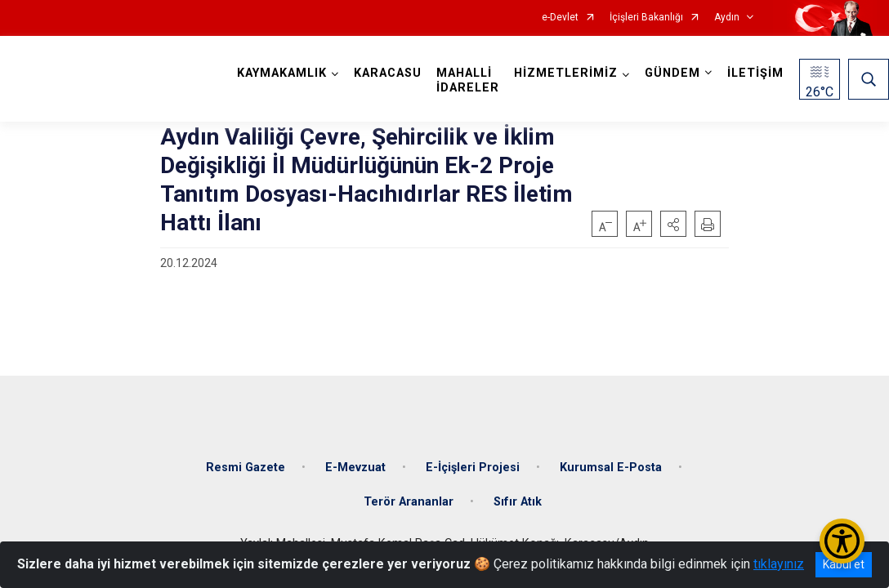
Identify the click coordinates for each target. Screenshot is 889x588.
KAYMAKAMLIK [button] (282, 73)
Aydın (727, 18)
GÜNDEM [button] (672, 73)
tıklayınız (779, 564)
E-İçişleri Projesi (473, 468)
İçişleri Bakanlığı (646, 18)
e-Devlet (560, 18)
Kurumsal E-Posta (611, 468)
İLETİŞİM (755, 73)
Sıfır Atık (518, 502)
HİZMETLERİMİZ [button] (566, 73)
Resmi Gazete (246, 468)
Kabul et (844, 564)
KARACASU (388, 73)
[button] (673, 224)
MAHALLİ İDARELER (468, 80)
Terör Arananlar (409, 502)
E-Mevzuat (355, 468)
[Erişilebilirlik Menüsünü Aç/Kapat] (842, 541)
